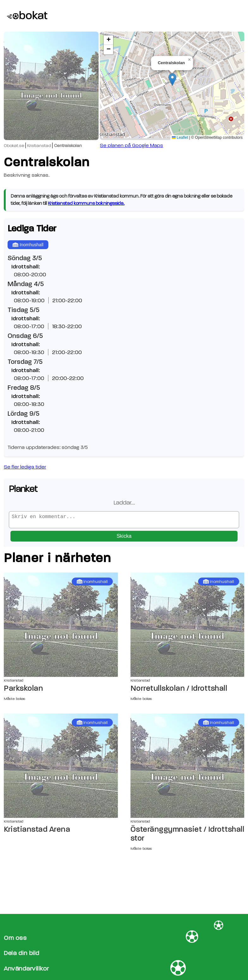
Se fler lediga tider (25, 467)
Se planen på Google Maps (131, 145)
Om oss (15, 938)
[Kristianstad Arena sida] (61, 768)
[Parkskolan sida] (61, 627)
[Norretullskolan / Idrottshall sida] (188, 627)
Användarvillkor (26, 968)
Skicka (124, 539)
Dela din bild (22, 953)
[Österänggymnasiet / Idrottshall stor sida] (188, 768)
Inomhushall (28, 245)
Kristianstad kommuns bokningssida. (86, 203)
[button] (172, 80)
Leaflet (180, 138)
